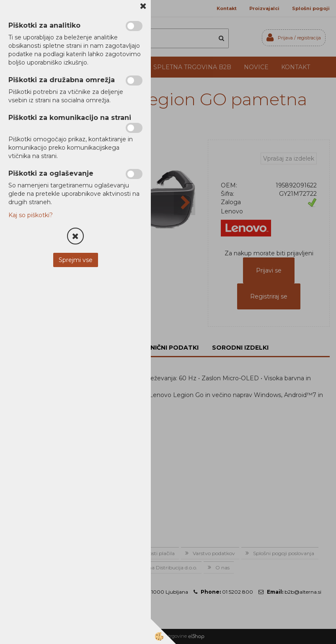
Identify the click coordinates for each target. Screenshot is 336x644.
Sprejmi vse (76, 260)
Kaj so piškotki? (31, 215)
